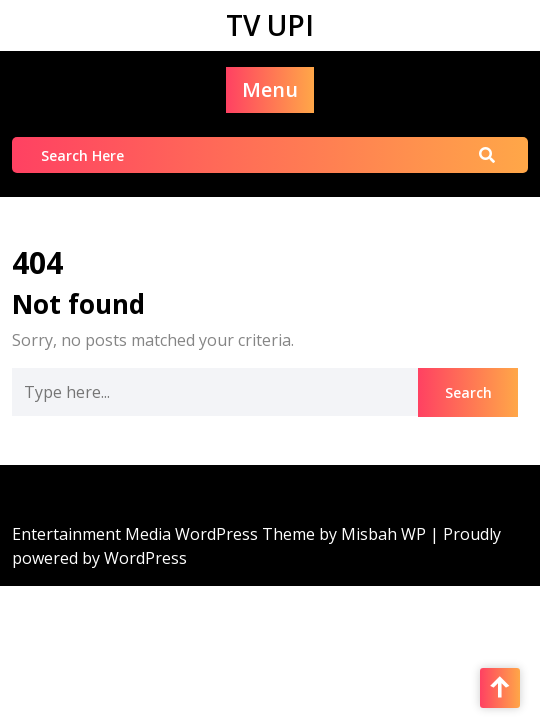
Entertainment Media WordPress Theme (165, 534)
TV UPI (270, 25)
